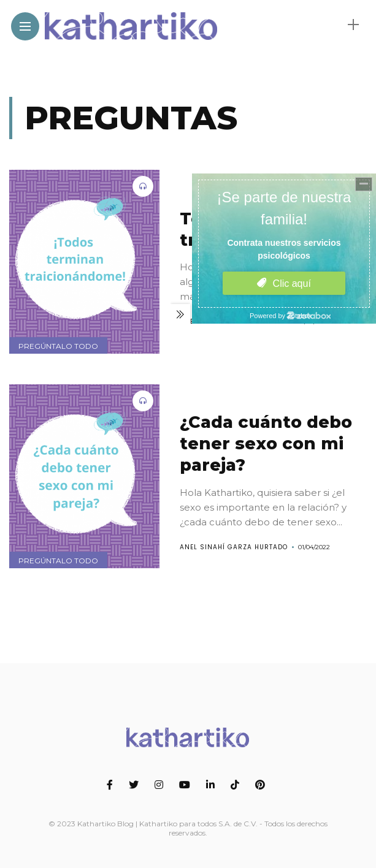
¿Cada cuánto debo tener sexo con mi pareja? (266, 444)
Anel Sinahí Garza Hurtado (234, 547)
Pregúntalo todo (58, 346)
